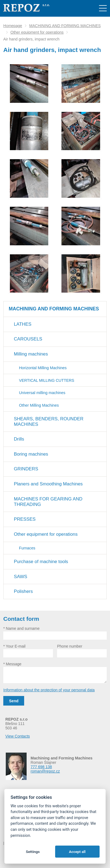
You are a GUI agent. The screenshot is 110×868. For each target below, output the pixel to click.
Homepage (13, 26)
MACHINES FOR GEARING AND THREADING (48, 502)
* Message (12, 664)
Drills (19, 439)
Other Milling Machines (39, 405)
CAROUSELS (28, 339)
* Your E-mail (14, 646)
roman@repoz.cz (45, 771)
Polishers (23, 591)
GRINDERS (26, 469)
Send (14, 701)
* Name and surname (21, 628)
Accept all (77, 852)
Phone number (70, 646)
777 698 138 (41, 767)
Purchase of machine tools (41, 562)
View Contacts (18, 736)
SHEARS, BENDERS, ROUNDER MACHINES (49, 422)
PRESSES (25, 519)
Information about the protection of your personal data (49, 690)
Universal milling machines (42, 393)
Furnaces (27, 548)
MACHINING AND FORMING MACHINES (65, 26)
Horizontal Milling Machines (43, 368)
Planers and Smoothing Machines (48, 484)
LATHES (23, 324)
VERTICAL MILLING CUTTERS (46, 380)
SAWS (21, 577)
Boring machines (31, 454)
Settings (33, 852)
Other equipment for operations (37, 32)
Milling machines (31, 354)
